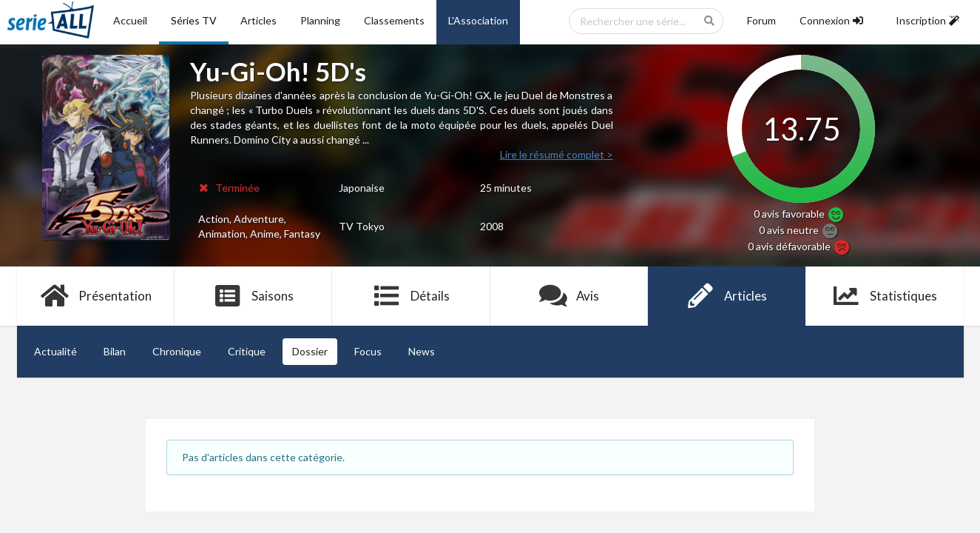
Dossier (310, 351)
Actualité (55, 351)
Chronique (177, 351)
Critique (247, 351)
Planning (320, 20)
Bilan (115, 351)
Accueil (130, 20)
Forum (761, 20)
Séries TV (194, 20)
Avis (569, 296)
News (422, 351)
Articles (258, 20)
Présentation (96, 296)
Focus (368, 351)
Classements (394, 20)
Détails (412, 296)
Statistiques (884, 296)
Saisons (253, 296)
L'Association (478, 20)
